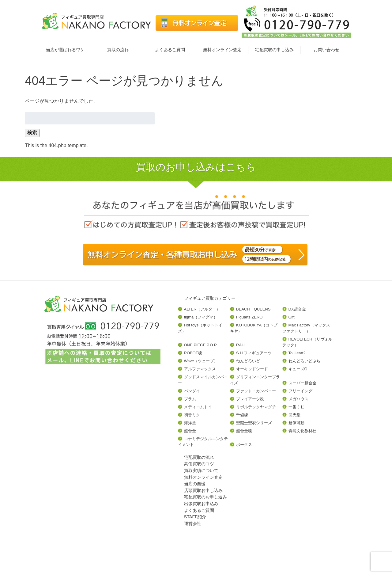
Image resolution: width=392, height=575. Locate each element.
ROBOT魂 (193, 353)
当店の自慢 (195, 484)
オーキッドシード (252, 369)
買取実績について (201, 470)
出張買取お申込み (201, 504)
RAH (240, 345)
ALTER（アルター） (202, 309)
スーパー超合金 (302, 383)
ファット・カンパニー (256, 391)
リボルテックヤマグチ (256, 407)
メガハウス (298, 399)
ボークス (244, 445)
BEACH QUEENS (253, 309)
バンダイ (192, 391)
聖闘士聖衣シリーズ (254, 423)
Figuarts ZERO (249, 317)
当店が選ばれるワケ (66, 50)
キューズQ (298, 369)
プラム (190, 399)
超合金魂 (244, 431)
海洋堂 (190, 423)
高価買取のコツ (199, 464)
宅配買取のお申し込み (205, 497)
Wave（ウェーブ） (201, 361)
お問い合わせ (326, 50)
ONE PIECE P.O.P (200, 345)
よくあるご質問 (170, 50)
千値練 (242, 415)
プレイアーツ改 (250, 399)
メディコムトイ (198, 407)
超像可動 (296, 423)
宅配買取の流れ (199, 457)
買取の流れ (118, 50)
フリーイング (300, 391)
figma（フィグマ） (201, 317)
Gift (292, 317)
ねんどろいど (248, 361)
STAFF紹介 (195, 517)
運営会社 (193, 524)
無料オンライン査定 (222, 50)
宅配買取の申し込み (274, 50)
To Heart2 (297, 353)
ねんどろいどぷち (304, 361)
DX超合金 (297, 309)
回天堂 (294, 415)
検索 (32, 133)
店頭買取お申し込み (203, 490)
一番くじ (296, 407)
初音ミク (192, 415)
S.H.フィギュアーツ (254, 353)
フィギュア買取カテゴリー (210, 298)
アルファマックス (200, 369)
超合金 (190, 431)
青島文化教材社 (302, 431)
